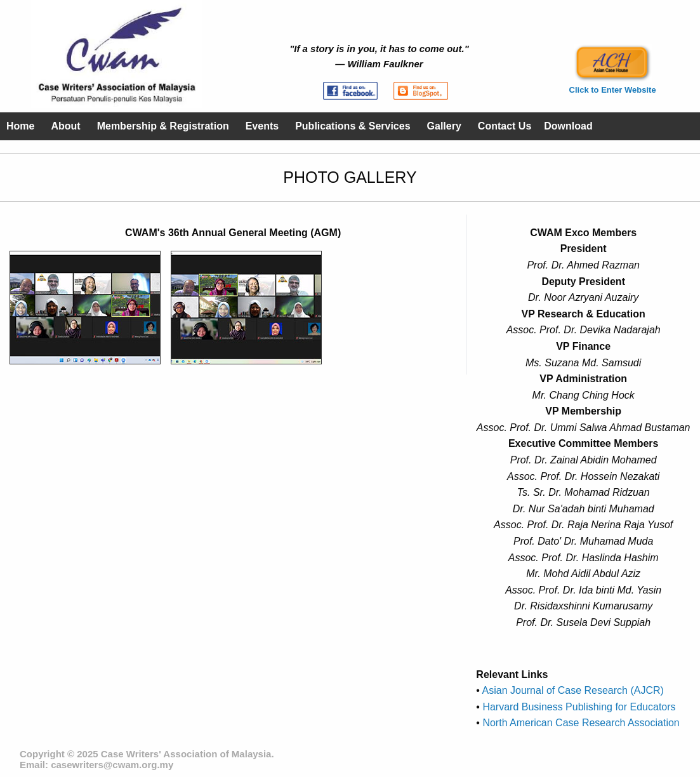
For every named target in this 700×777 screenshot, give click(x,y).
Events (262, 126)
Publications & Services (353, 126)
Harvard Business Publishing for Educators (578, 707)
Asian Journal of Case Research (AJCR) (572, 690)
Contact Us (505, 126)
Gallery (444, 126)
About (65, 126)
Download (568, 126)
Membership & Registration (163, 126)
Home (20, 126)
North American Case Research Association (580, 723)
